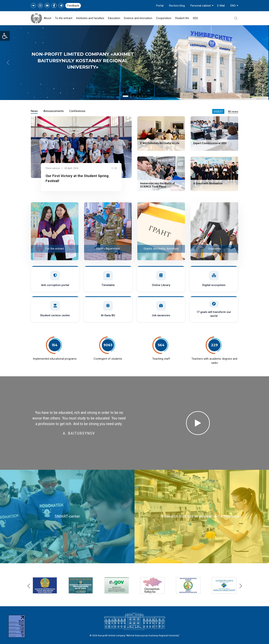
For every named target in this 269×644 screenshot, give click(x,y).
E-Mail (221, 6)
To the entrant (64, 18)
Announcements (54, 111)
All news (233, 112)
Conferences (77, 111)
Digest (218, 112)
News (34, 111)
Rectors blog (177, 6)
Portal (160, 6)
